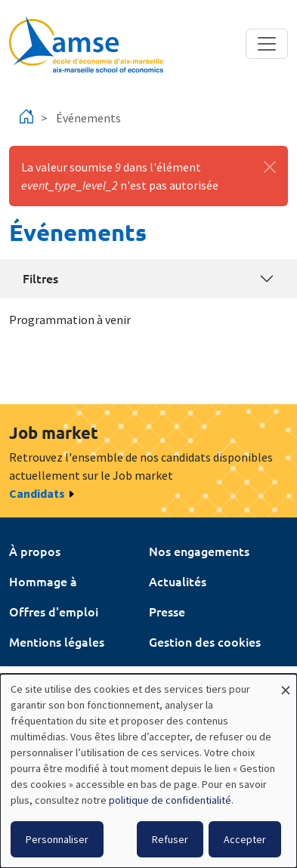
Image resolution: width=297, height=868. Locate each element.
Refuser (170, 839)
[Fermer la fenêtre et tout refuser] (286, 683)
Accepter (245, 839)
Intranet (32, 672)
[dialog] (148, 771)
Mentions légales (57, 641)
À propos (35, 551)
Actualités (178, 581)
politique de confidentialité (170, 800)
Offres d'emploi (54, 611)
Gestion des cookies (205, 641)
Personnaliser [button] (57, 839)
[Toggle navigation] (267, 44)
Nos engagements (199, 551)
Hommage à (43, 581)
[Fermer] (270, 167)
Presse (167, 611)
